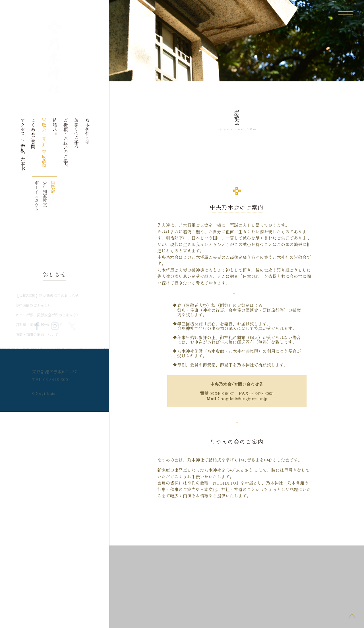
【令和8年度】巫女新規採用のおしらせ (47, 296)
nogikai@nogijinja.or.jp (244, 398)
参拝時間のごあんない (33, 305)
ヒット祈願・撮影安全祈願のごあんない (48, 315)
